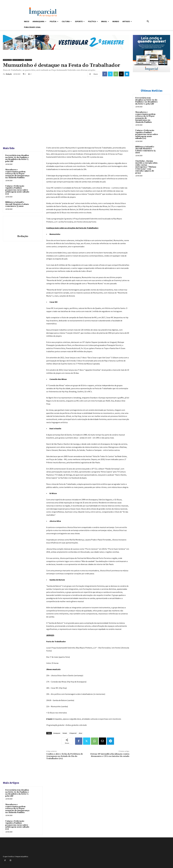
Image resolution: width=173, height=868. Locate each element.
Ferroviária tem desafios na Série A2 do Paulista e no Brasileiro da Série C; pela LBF (17, 158)
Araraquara (39, 21)
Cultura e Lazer (18, 60)
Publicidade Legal (32, 27)
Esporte (80, 21)
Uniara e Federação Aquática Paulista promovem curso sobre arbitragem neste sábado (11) (17, 190)
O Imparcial (73, 733)
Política (93, 21)
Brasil (105, 21)
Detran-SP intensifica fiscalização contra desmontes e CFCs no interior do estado (110, 755)
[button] (148, 22)
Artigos (127, 21)
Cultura (67, 21)
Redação (9, 74)
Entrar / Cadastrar (28, 2)
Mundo (116, 21)
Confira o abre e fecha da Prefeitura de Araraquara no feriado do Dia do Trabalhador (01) (65, 756)
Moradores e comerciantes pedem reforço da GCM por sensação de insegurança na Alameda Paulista (17, 174)
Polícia (54, 21)
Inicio (27, 21)
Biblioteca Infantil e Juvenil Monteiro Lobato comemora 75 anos (17, 204)
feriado (65, 733)
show (80, 733)
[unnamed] (66, 52)
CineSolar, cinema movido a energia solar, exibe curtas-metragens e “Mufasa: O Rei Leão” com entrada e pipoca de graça (147, 167)
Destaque (28, 60)
